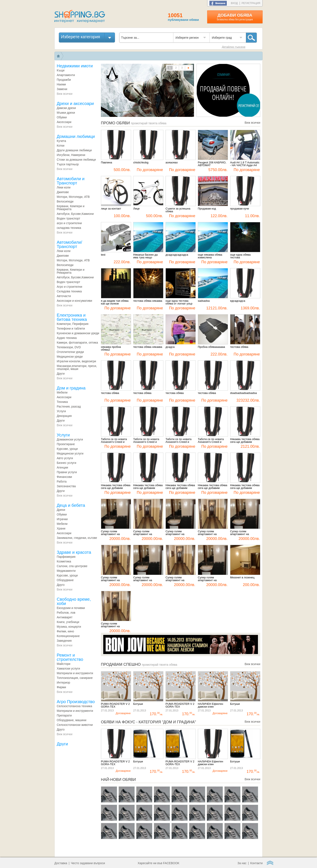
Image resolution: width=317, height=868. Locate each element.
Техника (62, 402)
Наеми (61, 84)
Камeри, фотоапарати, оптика (77, 343)
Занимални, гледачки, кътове (77, 538)
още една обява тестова (240, 256)
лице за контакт (111, 209)
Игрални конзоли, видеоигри (76, 361)
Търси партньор (68, 164)
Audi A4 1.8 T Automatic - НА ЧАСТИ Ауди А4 (245, 164)
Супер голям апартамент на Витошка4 (143, 579)
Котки (61, 146)
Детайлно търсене (234, 47)
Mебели (62, 392)
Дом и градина (71, 388)
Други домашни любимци (74, 150)
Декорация (64, 416)
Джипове (63, 192)
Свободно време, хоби (74, 601)
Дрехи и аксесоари (75, 103)
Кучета (61, 141)
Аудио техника (67, 338)
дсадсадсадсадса (177, 255)
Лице (136, 209)
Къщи (61, 70)
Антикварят (65, 617)
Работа (62, 481)
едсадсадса (238, 301)
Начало (58, 56)
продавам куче (240, 209)
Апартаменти (66, 75)
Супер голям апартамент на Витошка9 (143, 533)
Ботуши (138, 704)
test (103, 255)
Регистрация (251, 3)
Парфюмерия (66, 557)
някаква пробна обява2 (111, 348)
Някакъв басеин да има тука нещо (145, 256)
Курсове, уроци (67, 449)
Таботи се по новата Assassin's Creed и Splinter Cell (114, 441)
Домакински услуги (70, 439)
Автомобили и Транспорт (71, 181)
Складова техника (69, 291)
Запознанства (66, 486)
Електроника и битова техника (72, 317)
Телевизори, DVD (69, 347)
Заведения (64, 641)
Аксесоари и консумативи (74, 301)
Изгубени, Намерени (71, 155)
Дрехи (61, 510)
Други (61, 374)
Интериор (63, 683)
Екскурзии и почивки (71, 608)
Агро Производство (76, 702)
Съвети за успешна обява (178, 210)
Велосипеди (65, 201)
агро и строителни (69, 223)
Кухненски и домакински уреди (78, 333)
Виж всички (65, 94)
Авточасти (64, 296)
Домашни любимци (76, 136)
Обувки (62, 117)
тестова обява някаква (148, 301)
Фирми (61, 687)
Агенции (62, 467)
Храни (61, 528)
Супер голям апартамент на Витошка (110, 625)
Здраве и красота (74, 552)
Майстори (64, 664)
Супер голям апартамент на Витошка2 (207, 579)
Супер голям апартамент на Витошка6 (240, 533)
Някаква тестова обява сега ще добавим (245, 441)
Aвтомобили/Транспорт (69, 244)
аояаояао (172, 163)
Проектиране (66, 444)
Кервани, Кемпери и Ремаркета (71, 208)
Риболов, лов (66, 613)
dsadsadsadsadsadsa (243, 393)
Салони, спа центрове (72, 566)
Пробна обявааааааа (211, 347)
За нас (242, 863)
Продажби (64, 80)
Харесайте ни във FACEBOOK (159, 863)
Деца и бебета (71, 505)
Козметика (64, 561)
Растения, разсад (69, 406)
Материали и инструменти (75, 673)
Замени (62, 89)
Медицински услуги (70, 453)
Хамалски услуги (68, 668)
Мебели (62, 524)
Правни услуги (67, 472)
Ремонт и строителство (70, 657)
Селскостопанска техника (74, 706)
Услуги (61, 411)
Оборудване (65, 580)
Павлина (106, 163)
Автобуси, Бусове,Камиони (75, 214)
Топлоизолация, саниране (75, 678)
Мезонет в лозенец (242, 578)
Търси (251, 38)
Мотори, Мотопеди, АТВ (73, 197)
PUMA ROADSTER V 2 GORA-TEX (115, 705)
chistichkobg (141, 163)
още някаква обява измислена (210, 256)
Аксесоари (64, 122)
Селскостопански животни (75, 725)
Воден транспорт (68, 218)
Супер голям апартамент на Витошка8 (175, 533)
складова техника (69, 228)
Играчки (62, 519)
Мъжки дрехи (66, 113)
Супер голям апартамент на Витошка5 (110, 579)
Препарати (64, 715)
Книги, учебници (68, 622)
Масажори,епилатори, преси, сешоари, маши (77, 367)
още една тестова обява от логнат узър (179, 302)
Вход (234, 3)
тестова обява (239, 347)
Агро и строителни (69, 287)
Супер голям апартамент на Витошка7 (207, 533)
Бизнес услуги (67, 463)
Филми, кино (65, 631)
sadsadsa (204, 301)
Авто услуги (65, 458)
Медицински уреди (70, 357)
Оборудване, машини (71, 720)
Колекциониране (68, 636)
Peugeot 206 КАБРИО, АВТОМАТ (212, 164)
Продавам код (207, 209)
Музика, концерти (69, 627)
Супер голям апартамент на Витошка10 (110, 533)
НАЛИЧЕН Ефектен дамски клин (210, 705)
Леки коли (64, 187)
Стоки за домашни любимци (76, 160)
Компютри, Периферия (73, 324)
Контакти (256, 863)
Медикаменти (66, 571)
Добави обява (235, 17)
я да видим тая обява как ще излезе (115, 302)
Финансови (64, 477)
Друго (61, 585)
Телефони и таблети (71, 329)
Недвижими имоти (75, 66)
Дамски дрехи (66, 108)
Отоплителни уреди (70, 352)
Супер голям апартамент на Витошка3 (175, 579)
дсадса (170, 347)
